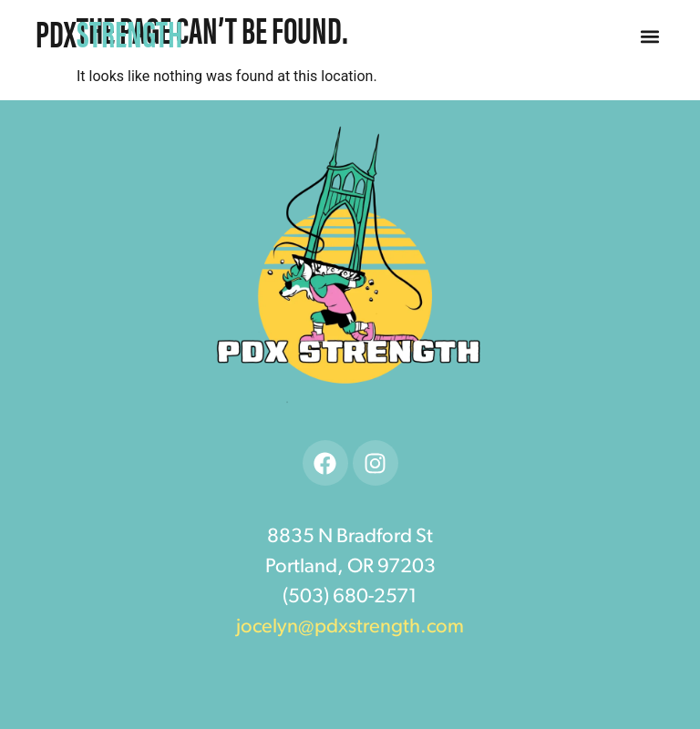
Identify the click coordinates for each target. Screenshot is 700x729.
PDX (109, 32)
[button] (650, 37)
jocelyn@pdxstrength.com (350, 627)
